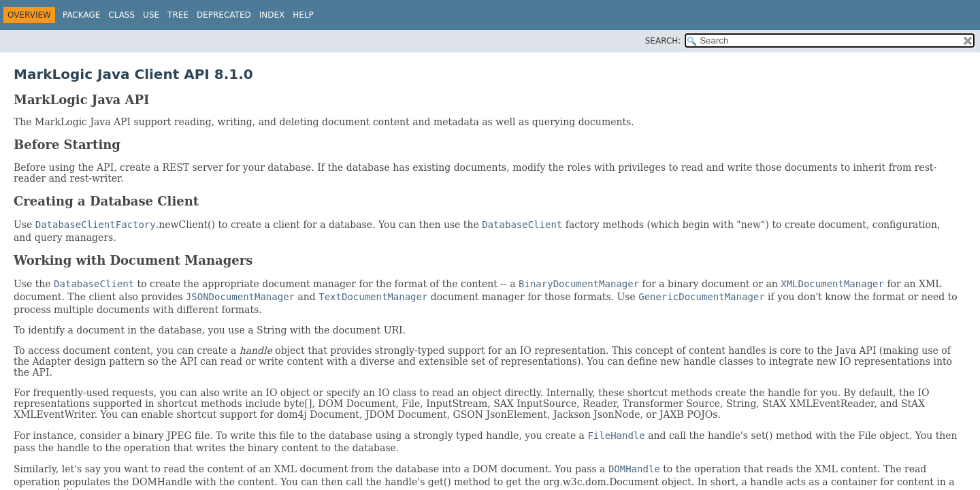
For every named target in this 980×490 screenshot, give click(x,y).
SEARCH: (663, 41)
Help (303, 15)
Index (272, 15)
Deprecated (224, 15)
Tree (178, 15)
